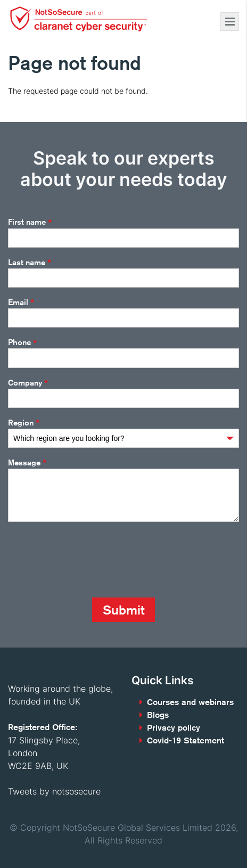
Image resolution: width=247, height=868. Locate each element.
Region (24, 423)
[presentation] (89, 560)
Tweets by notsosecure (54, 791)
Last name (30, 263)
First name (30, 223)
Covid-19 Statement (186, 740)
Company (28, 383)
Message (27, 463)
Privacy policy (174, 728)
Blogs (158, 715)
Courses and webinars (190, 702)
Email (21, 302)
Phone (22, 343)
